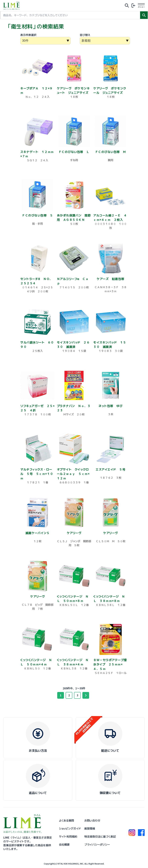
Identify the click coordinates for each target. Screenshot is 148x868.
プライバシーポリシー (97, 845)
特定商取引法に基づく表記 (100, 837)
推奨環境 (90, 829)
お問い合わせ (92, 821)
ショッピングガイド (70, 829)
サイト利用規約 (68, 837)
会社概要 (64, 845)
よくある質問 (66, 821)
